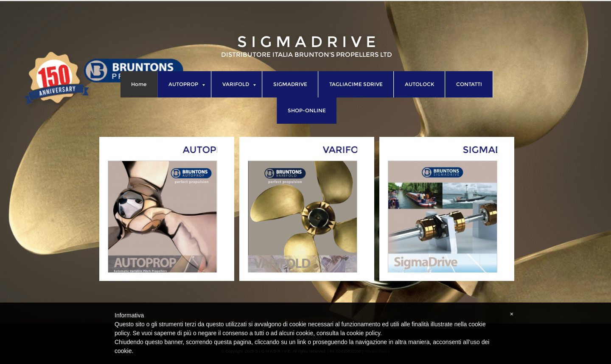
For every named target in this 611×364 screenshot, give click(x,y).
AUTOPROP (187, 84)
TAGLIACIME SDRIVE (356, 84)
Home (139, 84)
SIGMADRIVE (290, 84)
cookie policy (363, 333)
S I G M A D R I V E (307, 42)
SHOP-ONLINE (307, 110)
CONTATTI (469, 84)
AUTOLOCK (419, 84)
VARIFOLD (239, 84)
